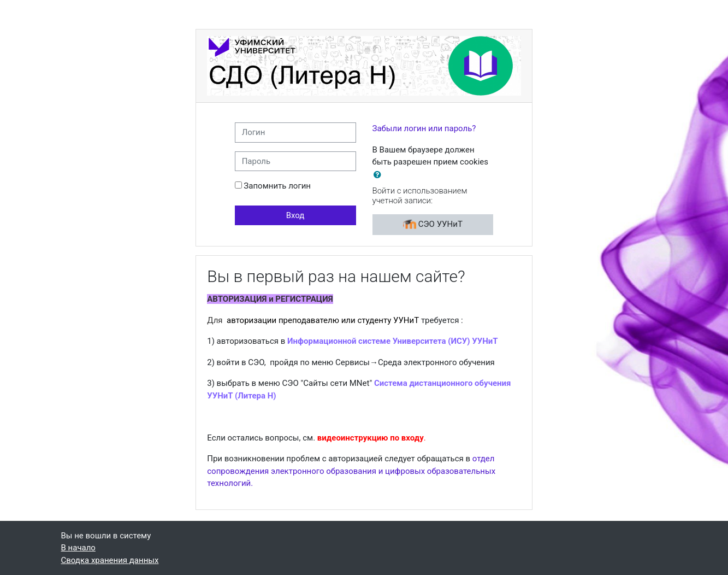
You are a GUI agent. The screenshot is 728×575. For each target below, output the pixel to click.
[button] (380, 175)
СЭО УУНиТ (433, 225)
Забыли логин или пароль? (424, 128)
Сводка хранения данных (110, 560)
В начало (78, 548)
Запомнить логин (277, 186)
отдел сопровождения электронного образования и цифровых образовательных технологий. (351, 471)
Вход (295, 215)
